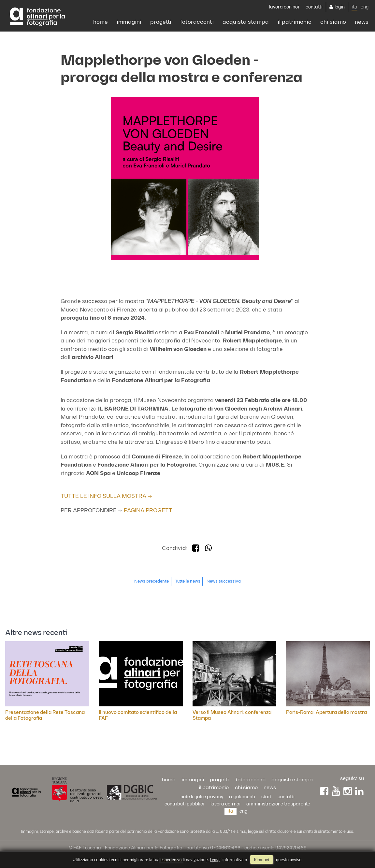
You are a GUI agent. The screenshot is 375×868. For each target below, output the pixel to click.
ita (354, 7)
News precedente (151, 581)
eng (365, 7)
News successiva (224, 581)
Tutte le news (188, 581)
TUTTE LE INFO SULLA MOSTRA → (106, 496)
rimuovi (262, 860)
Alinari (37, 17)
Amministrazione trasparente (278, 804)
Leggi (215, 860)
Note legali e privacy (202, 797)
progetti (161, 22)
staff (266, 797)
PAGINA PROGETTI (149, 511)
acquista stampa (246, 22)
